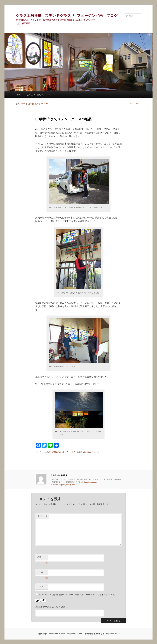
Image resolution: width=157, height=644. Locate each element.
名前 (43, 558)
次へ (138, 104)
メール (43, 573)
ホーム (19, 95)
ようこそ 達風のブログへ (39, 95)
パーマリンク (96, 452)
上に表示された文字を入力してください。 (52, 607)
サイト (40, 586)
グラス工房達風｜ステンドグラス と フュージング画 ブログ (67, 16)
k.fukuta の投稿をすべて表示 (64, 485)
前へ (130, 104)
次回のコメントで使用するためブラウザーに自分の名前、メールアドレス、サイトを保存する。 (77, 595)
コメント (43, 516)
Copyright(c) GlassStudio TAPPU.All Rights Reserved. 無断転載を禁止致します (71, 634)
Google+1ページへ (113, 634)
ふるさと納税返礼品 (53, 452)
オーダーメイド (69, 452)
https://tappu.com (90, 482)
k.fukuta (44, 104)
